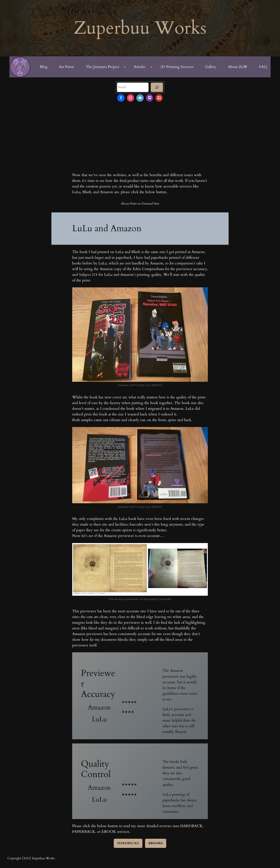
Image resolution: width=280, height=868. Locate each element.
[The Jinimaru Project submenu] (125, 67)
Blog (44, 67)
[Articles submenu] (151, 67)
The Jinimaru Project (102, 67)
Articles (140, 67)
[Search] (157, 87)
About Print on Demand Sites (140, 204)
